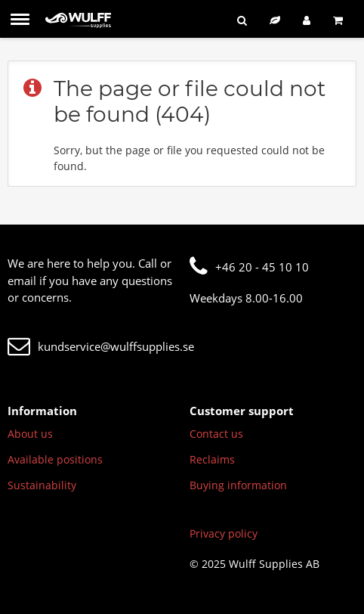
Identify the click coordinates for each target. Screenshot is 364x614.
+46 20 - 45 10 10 (249, 267)
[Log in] (307, 20)
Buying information (238, 485)
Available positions (55, 459)
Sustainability (42, 485)
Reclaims (212, 459)
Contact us (216, 434)
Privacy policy (224, 533)
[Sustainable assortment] (275, 20)
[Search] (242, 20)
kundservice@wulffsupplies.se (101, 346)
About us (30, 434)
